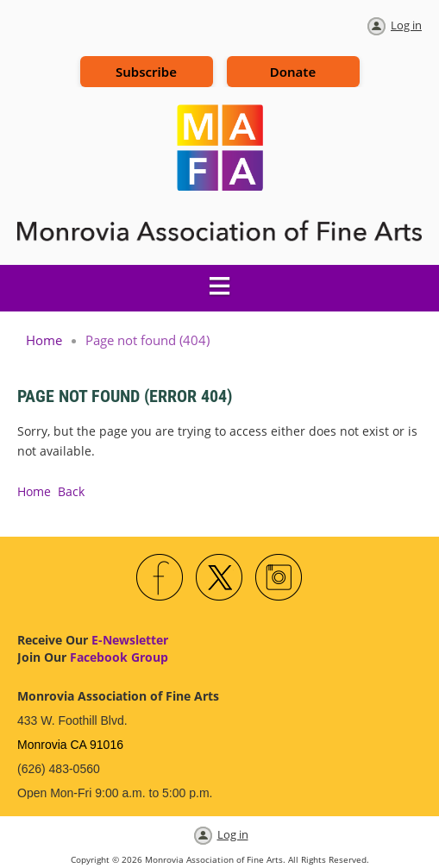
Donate (293, 72)
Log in (406, 25)
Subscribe (146, 72)
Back (71, 491)
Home (44, 340)
